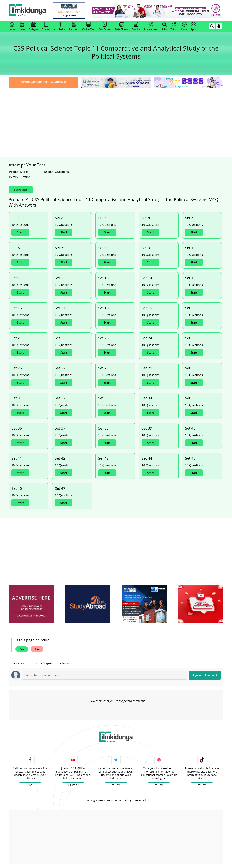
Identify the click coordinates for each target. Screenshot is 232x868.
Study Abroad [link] (151, 26)
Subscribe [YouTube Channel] (73, 785)
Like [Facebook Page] (30, 785)
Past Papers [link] (105, 26)
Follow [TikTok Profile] (202, 785)
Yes (22, 649)
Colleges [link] (33, 26)
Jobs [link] (164, 26)
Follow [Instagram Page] (159, 785)
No (37, 649)
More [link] (184, 26)
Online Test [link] (89, 26)
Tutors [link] (174, 26)
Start (20, 232)
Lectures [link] (74, 26)
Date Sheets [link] (122, 26)
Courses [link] (46, 26)
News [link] (22, 26)
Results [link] (136, 26)
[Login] (219, 26)
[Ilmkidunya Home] (28, 10)
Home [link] (12, 26)
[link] (70, 10)
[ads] (31, 604)
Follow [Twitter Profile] (116, 785)
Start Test (21, 190)
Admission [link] (60, 26)
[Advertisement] (116, 116)
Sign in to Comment (205, 675)
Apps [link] (194, 26)
